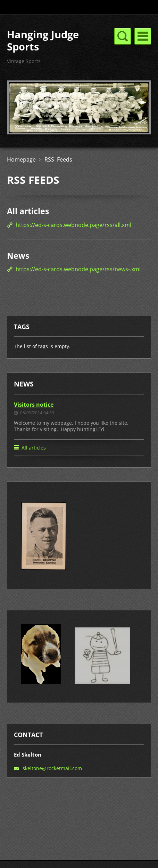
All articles (28, 211)
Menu (143, 36)
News (18, 256)
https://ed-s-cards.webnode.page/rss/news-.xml (78, 269)
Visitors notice (34, 405)
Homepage (21, 159)
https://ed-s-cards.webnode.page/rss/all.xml (73, 225)
